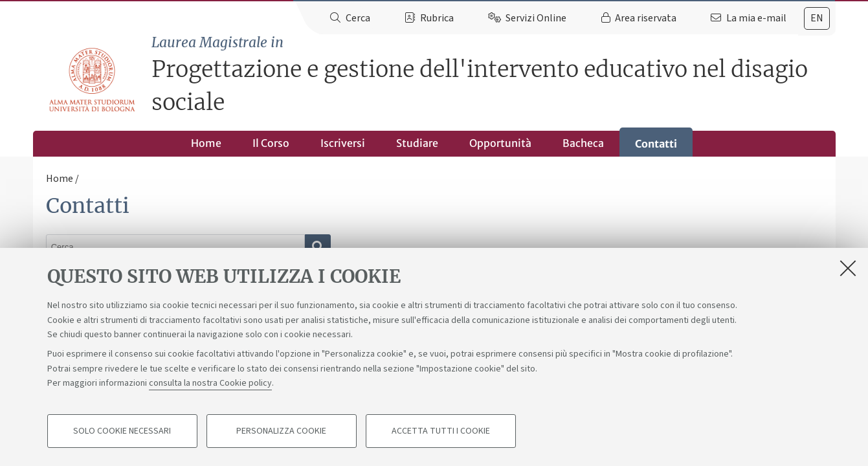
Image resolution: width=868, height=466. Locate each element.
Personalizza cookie (281, 431)
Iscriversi (343, 143)
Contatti (656, 144)
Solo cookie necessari (122, 431)
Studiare (417, 143)
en (817, 18)
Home (206, 143)
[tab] (817, 18)
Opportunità (500, 143)
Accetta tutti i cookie (441, 431)
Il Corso (271, 143)
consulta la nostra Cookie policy (210, 383)
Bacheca (583, 143)
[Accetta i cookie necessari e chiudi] (848, 268)
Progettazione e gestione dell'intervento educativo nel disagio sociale (493, 74)
